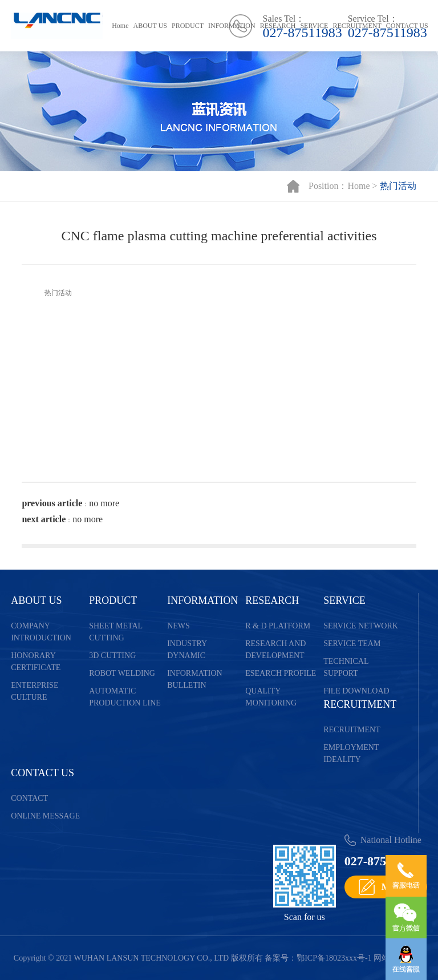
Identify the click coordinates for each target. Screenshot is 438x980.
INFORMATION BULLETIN (194, 679)
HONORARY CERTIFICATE (36, 662)
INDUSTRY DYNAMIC (187, 650)
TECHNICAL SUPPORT (346, 667)
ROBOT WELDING (122, 673)
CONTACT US (407, 26)
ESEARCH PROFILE (281, 673)
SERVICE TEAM (352, 644)
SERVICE (314, 26)
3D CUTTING (112, 656)
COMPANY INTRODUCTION (41, 632)
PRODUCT (188, 26)
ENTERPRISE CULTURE (35, 691)
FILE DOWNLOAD (356, 691)
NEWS (179, 626)
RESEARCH (278, 26)
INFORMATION (232, 26)
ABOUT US (150, 26)
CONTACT (29, 798)
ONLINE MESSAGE (45, 816)
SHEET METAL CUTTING (115, 632)
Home (120, 26)
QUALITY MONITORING (271, 697)
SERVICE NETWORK (361, 626)
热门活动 (398, 186)
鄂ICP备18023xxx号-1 (334, 958)
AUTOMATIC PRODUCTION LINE (125, 697)
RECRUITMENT (357, 26)
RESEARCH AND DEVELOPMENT (275, 650)
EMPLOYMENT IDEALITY (351, 753)
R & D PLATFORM (278, 626)
